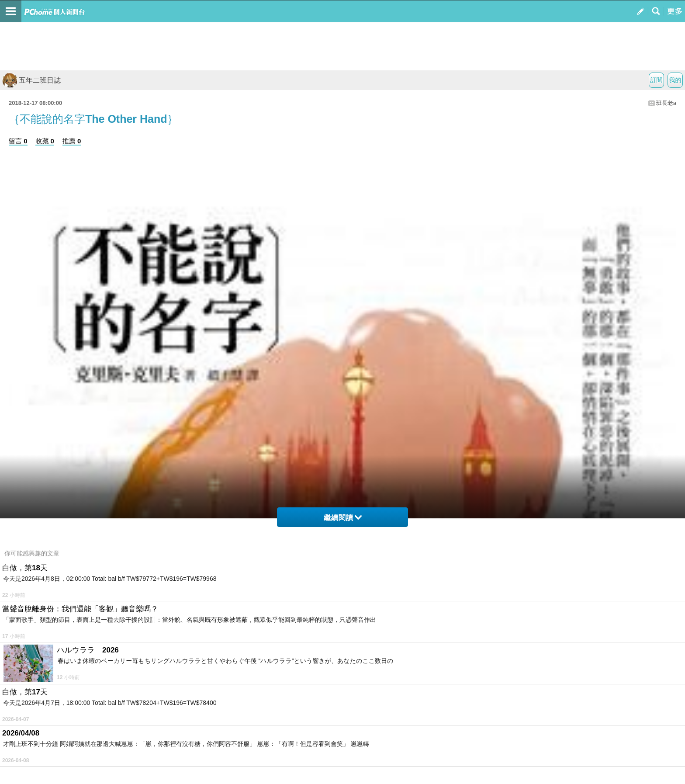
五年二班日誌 (31, 80)
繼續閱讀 (343, 518)
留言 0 (18, 141)
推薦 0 (72, 141)
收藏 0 (45, 141)
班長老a (666, 103)
